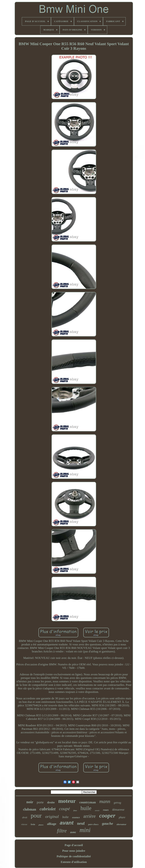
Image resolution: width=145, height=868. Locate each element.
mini (85, 830)
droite (51, 802)
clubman (30, 809)
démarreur (118, 810)
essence (76, 817)
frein (33, 824)
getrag (117, 803)
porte (40, 802)
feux (75, 810)
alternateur (121, 824)
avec (73, 832)
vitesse (24, 824)
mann (105, 801)
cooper (107, 816)
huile (86, 808)
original (52, 817)
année (97, 810)
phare (122, 817)
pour (36, 816)
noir (30, 802)
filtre (62, 831)
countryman (88, 802)
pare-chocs (93, 824)
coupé (65, 809)
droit (25, 817)
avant (67, 823)
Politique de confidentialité (74, 856)
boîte (65, 817)
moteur (67, 801)
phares (41, 825)
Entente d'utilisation (74, 862)
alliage (52, 824)
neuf (81, 823)
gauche (107, 824)
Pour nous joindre (74, 851)
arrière (89, 816)
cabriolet (47, 809)
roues (106, 810)
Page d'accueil (74, 845)
